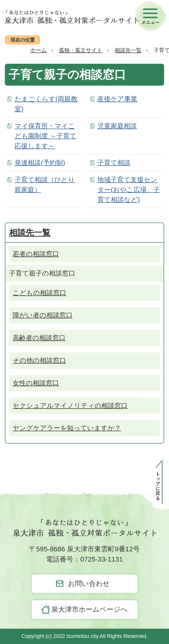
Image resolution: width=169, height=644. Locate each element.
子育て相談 (114, 163)
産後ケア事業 (117, 99)
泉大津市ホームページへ (89, 609)
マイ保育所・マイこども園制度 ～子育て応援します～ (46, 136)
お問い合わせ (89, 584)
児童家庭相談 (117, 126)
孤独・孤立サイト (81, 50)
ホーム (38, 50)
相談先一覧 (128, 50)
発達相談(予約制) (40, 163)
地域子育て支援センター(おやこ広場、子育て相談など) (129, 190)
